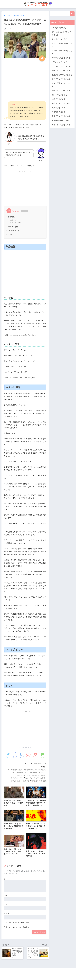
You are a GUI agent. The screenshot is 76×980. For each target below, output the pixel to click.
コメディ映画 (40, 770)
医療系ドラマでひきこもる (62, 75)
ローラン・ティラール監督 (36, 778)
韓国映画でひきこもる (60, 121)
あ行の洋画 (29, 770)
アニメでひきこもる (59, 39)
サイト (7, 914)
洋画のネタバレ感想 (39, 781)
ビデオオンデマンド (59, 62)
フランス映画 (40, 775)
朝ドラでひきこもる (59, 95)
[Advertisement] (25, 76)
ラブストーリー (18, 778)
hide (24, 211)
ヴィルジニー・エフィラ (21, 781)
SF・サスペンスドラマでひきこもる (62, 34)
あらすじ (13, 220)
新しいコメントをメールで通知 (18, 923)
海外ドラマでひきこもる (61, 103)
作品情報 (11, 217)
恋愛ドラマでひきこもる (61, 91)
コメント (7, 879)
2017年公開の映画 (16, 770)
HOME (38, 972)
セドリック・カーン (26, 775)
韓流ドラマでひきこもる (61, 125)
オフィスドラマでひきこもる (62, 45)
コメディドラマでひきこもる (62, 52)
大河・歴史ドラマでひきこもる (62, 85)
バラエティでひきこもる (61, 58)
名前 (6, 895)
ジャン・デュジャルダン (19, 773)
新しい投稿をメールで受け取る (18, 927)
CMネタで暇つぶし (59, 28)
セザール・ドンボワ (38, 773)
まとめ (11, 234)
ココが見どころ (14, 231)
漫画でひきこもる (59, 108)
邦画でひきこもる (59, 112)
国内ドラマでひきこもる (61, 79)
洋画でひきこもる (40, 764)
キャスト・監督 (15, 223)
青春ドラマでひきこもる (61, 116)
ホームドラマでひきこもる (62, 66)
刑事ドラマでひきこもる (61, 71)
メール (7, 904)
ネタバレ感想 (13, 227)
